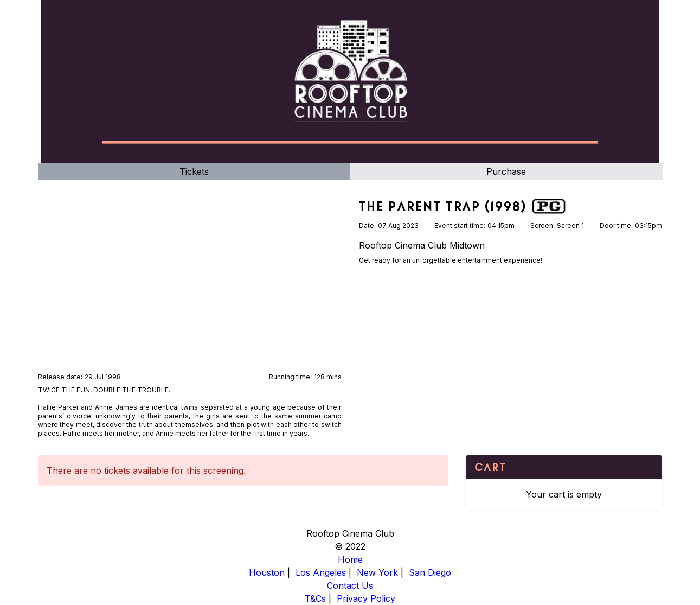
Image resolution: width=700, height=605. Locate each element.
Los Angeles (321, 572)
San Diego (430, 572)
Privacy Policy (366, 598)
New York (377, 572)
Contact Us (350, 585)
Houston (267, 572)
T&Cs (315, 598)
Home (350, 559)
